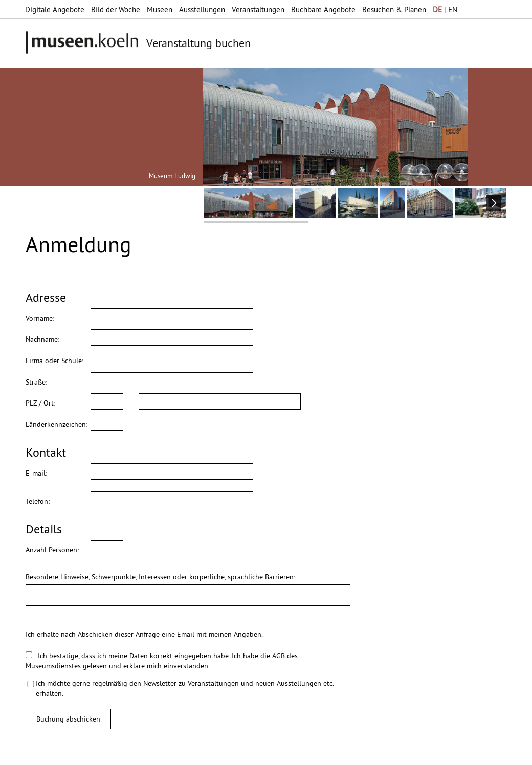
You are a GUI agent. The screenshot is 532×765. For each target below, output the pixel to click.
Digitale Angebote (55, 9)
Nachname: (42, 339)
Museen (160, 9)
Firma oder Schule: (54, 361)
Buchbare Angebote (323, 9)
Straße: (36, 382)
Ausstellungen (202, 9)
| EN (445, 9)
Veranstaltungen (258, 9)
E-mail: (36, 473)
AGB (279, 656)
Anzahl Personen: (52, 550)
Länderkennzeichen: (57, 424)
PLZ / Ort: (40, 403)
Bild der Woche (116, 9)
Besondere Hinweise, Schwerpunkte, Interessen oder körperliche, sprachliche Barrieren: (160, 577)
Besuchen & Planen (394, 9)
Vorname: (40, 318)
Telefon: (38, 501)
